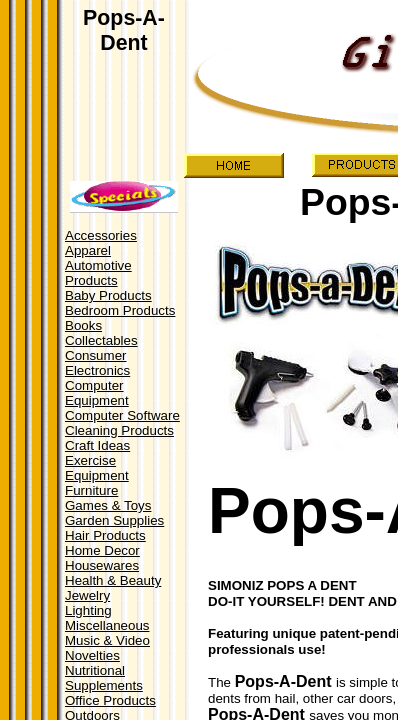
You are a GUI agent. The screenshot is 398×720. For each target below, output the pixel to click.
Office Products (110, 700)
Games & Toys (108, 505)
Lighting (88, 610)
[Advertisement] (122, 99)
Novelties (92, 655)
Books (83, 325)
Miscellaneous (107, 625)
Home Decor (102, 550)
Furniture (91, 490)
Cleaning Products (119, 430)
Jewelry (87, 595)
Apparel (88, 250)
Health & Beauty (113, 580)
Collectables (101, 340)
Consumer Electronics (97, 363)
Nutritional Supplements (104, 678)
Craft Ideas (97, 445)
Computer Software (122, 415)
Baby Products (108, 295)
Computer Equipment (97, 393)
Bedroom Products (120, 310)
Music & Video (107, 640)
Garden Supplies (114, 520)
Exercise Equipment (97, 468)
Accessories (101, 235)
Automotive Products (98, 273)
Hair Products (105, 535)
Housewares (102, 565)
